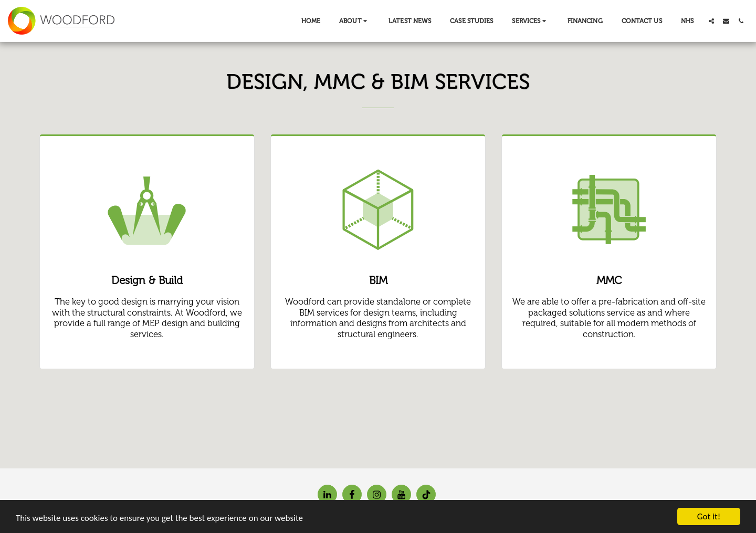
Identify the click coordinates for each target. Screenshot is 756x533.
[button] (354, 21)
